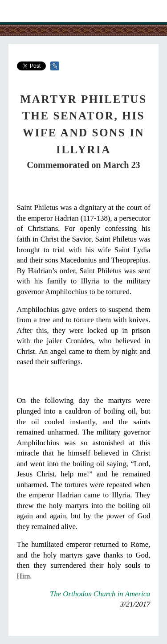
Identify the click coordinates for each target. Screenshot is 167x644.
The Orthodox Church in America (100, 594)
